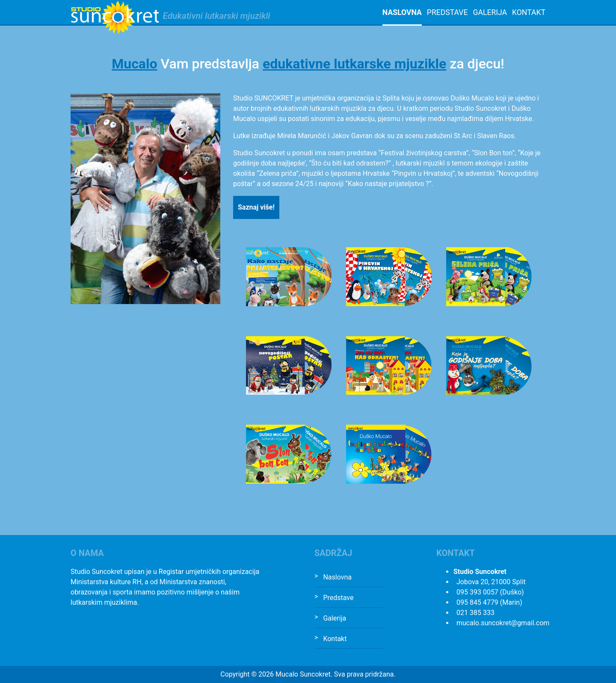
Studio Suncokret (115, 18)
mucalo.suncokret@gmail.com (503, 623)
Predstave (447, 12)
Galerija (490, 12)
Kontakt (529, 12)
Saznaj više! (256, 207)
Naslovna (402, 12)
